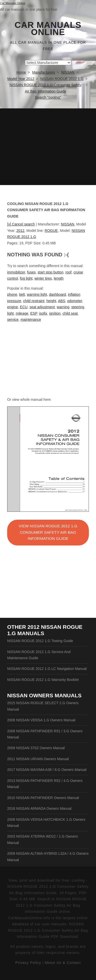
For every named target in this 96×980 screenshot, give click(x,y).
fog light (26, 278)
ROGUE (51, 231)
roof (68, 272)
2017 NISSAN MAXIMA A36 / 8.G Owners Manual (47, 770)
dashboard (57, 294)
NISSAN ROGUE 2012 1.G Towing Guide (40, 641)
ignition (55, 313)
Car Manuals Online (48, 29)
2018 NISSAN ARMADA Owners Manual (39, 808)
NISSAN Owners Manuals (44, 695)
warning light (37, 294)
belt (22, 294)
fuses (31, 272)
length (59, 278)
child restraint (34, 301)
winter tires (43, 278)
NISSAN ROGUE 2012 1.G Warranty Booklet (43, 680)
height (51, 301)
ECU (24, 307)
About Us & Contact (63, 963)
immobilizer (16, 272)
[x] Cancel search (21, 224)
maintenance (31, 320)
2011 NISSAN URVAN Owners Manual (38, 759)
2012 (20, 231)
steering (78, 307)
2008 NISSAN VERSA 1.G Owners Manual (41, 720)
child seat (70, 313)
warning (63, 307)
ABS (61, 301)
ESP (34, 313)
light (10, 313)
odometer (74, 301)
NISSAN (68, 224)
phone (12, 294)
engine (13, 307)
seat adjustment (42, 307)
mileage (22, 313)
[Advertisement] (48, 147)
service (13, 320)
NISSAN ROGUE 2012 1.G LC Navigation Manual (47, 669)
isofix (43, 313)
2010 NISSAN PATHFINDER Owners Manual (43, 798)
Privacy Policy (28, 963)
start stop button (50, 272)
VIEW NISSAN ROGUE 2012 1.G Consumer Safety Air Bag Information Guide (48, 532)
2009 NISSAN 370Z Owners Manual (36, 748)
